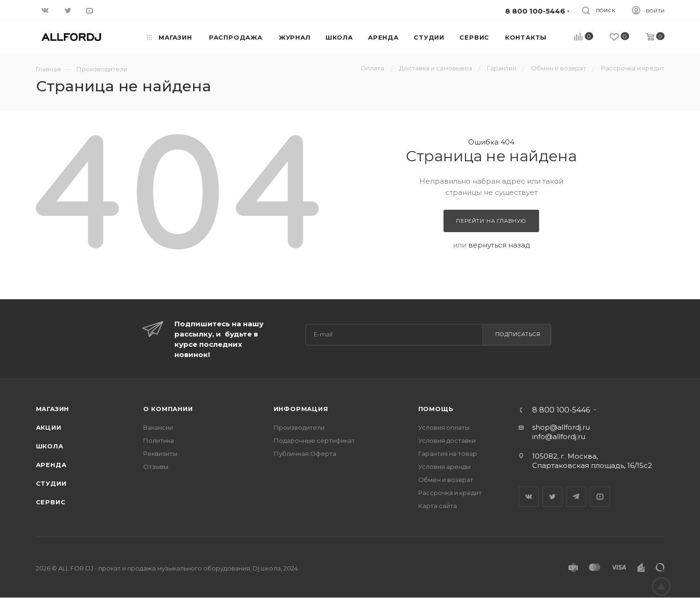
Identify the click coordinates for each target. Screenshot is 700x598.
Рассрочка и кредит (450, 493)
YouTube (600, 497)
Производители (299, 427)
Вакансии (158, 427)
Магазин (53, 409)
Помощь (436, 409)
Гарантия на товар (448, 454)
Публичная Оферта (305, 454)
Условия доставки (447, 440)
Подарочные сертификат (314, 440)
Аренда (51, 465)
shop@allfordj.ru (561, 427)
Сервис (51, 502)
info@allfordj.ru (559, 436)
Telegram (576, 497)
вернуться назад (499, 245)
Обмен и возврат (446, 480)
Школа (50, 446)
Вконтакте (529, 497)
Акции (49, 427)
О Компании (168, 409)
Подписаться (518, 334)
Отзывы (156, 467)
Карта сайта (438, 506)
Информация (301, 409)
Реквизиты (160, 454)
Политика (159, 440)
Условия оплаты (444, 427)
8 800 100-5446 (561, 410)
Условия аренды (444, 467)
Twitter (552, 497)
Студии (51, 483)
